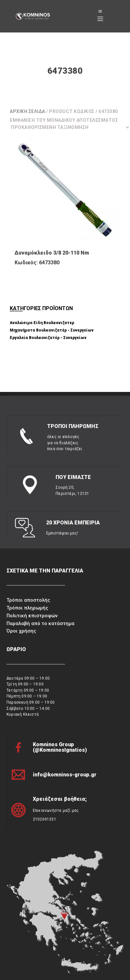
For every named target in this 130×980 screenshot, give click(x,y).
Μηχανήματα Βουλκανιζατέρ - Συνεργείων (52, 330)
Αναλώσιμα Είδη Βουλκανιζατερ (42, 323)
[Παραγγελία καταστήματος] (70, 127)
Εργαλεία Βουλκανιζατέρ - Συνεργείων (48, 338)
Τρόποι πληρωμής (27, 608)
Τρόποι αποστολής (28, 600)
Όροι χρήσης (21, 631)
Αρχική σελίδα (27, 111)
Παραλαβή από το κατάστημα (40, 623)
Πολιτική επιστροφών (32, 616)
